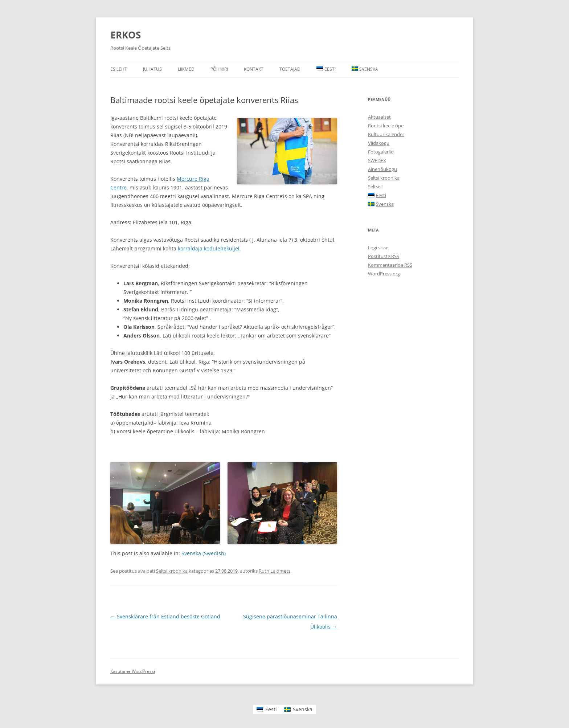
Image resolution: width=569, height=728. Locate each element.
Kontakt (254, 69)
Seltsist (376, 187)
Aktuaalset (379, 117)
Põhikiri (219, 69)
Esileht (119, 69)
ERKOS (126, 35)
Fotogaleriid (381, 152)
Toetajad (290, 69)
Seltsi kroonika (172, 571)
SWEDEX (377, 160)
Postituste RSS (384, 256)
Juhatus (152, 69)
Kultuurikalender (386, 134)
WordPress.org (384, 274)
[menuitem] (326, 69)
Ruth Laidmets (275, 571)
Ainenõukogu (382, 169)
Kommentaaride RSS (390, 265)
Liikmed (186, 69)
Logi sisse (378, 248)
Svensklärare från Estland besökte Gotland (165, 616)
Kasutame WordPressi (133, 671)
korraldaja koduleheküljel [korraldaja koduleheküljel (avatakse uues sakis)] (209, 248)
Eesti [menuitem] (271, 709)
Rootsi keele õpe (386, 126)
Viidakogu (379, 143)
